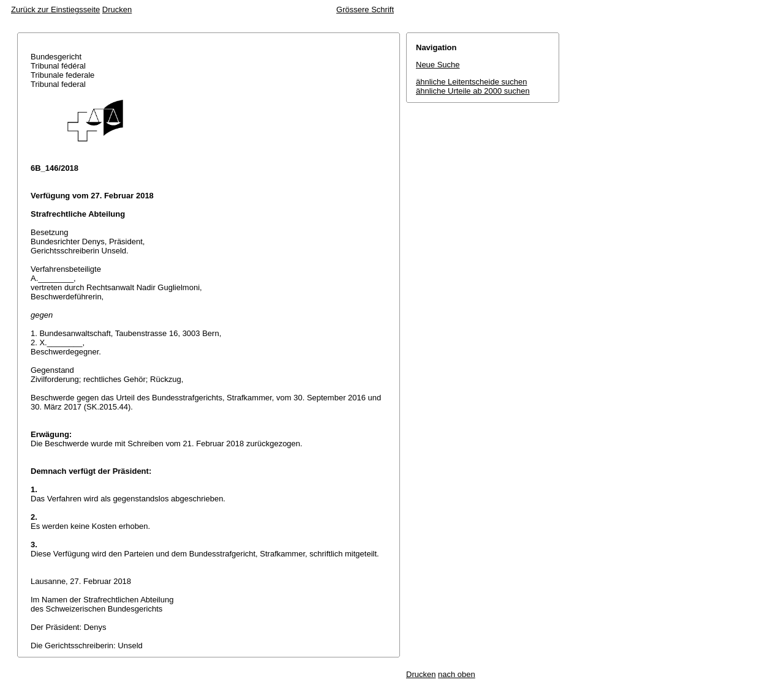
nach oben (457, 674)
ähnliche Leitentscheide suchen (471, 82)
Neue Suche (438, 65)
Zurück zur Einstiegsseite (55, 9)
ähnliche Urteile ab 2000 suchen (473, 91)
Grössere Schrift (365, 9)
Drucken (117, 9)
